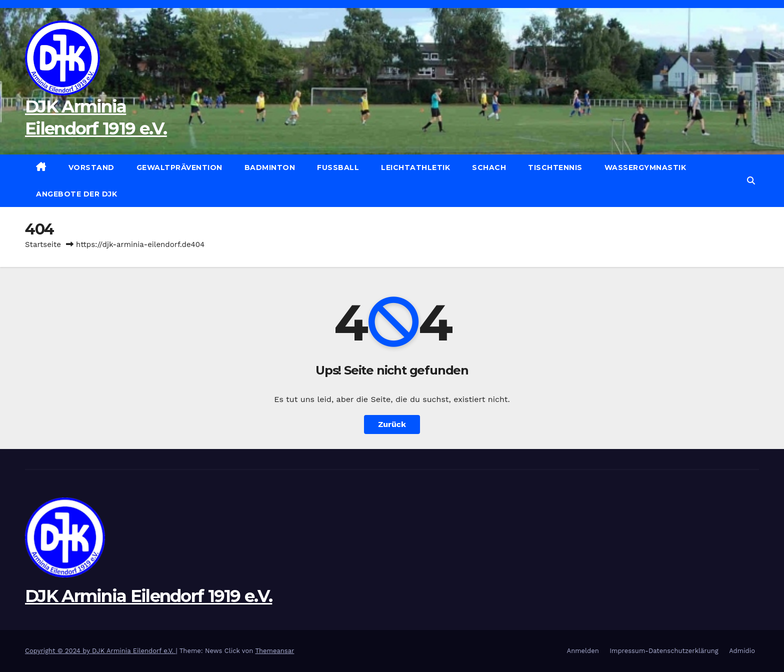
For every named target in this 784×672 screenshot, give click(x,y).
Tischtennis (555, 167)
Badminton (270, 167)
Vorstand (91, 167)
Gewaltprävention (179, 167)
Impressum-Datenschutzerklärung (664, 651)
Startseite (43, 244)
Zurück (392, 424)
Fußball (338, 167)
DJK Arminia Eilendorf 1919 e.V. (148, 596)
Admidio (742, 651)
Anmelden (583, 651)
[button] (751, 181)
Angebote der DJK (76, 194)
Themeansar (274, 651)
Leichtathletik (415, 167)
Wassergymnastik (645, 167)
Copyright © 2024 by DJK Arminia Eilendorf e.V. (100, 651)
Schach (489, 167)
